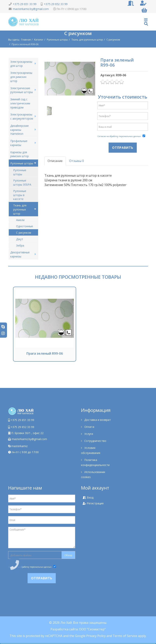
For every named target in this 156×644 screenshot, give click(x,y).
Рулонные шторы (57, 40)
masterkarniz (18, 446)
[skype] (3, 327)
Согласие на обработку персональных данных (119, 136)
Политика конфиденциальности (95, 462)
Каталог (39, 40)
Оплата (89, 427)
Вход (88, 497)
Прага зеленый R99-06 (45, 353)
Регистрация (93, 503)
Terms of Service (125, 636)
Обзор (68, 555)
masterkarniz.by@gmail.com (31, 9)
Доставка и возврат (97, 420)
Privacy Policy (96, 636)
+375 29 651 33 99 (25, 4)
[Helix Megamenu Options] (146, 22)
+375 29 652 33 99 (56, 4)
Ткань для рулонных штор (87, 40)
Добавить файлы (21, 555)
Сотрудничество (95, 441)
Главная (26, 40)
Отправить (123, 148)
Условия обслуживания (91, 450)
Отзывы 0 (77, 161)
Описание (55, 161)
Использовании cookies (93, 474)
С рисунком (113, 40)
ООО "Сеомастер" (92, 629)
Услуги (88, 434)
